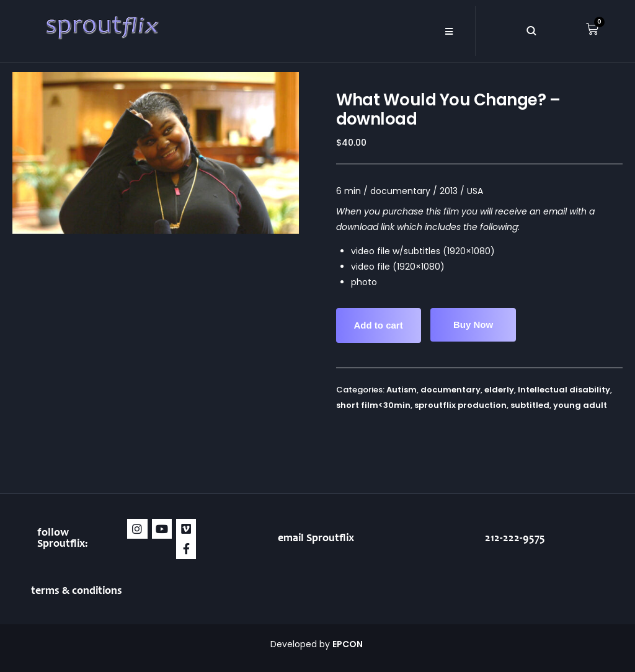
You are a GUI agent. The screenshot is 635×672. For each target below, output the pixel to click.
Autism (402, 390)
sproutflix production (460, 405)
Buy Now (473, 325)
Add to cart (379, 325)
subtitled (530, 405)
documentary (451, 390)
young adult (580, 405)
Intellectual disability (564, 390)
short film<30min (373, 405)
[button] (449, 31)
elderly (499, 390)
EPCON (349, 644)
